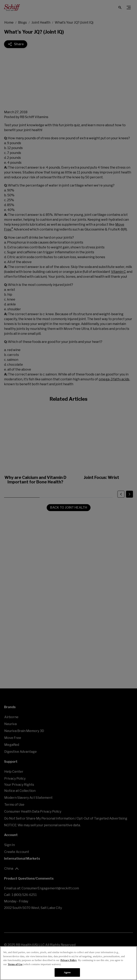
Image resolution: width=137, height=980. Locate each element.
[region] (68, 963)
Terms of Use (15, 964)
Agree (67, 972)
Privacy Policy (69, 960)
